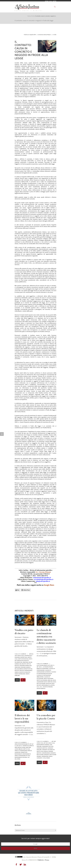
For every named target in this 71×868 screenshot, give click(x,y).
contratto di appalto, (28, 746)
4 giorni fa (23, 654)
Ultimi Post (27, 590)
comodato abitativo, (42, 748)
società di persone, (48, 687)
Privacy (47, 860)
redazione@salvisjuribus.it (42, 578)
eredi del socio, (52, 680)
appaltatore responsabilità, (22, 744)
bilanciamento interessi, (43, 745)
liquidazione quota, (42, 682)
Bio (18, 590)
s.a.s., (38, 687)
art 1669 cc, (19, 746)
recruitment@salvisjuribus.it (44, 579)
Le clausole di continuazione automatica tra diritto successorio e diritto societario (46, 636)
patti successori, (41, 684)
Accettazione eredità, (42, 665)
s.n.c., (41, 687)
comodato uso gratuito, (48, 750)
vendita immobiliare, (20, 674)
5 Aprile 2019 (33, 35)
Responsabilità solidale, (21, 757)
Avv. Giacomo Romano (43, 572)
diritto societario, (49, 679)
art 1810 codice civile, (50, 743)
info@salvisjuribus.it (43, 581)
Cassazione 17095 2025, (48, 746)
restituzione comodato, (43, 755)
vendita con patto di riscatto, (23, 672)
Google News (49, 585)
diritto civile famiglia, (42, 751)
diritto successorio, (42, 680)
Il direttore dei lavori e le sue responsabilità (22, 718)
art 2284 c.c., (51, 665)
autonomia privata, (48, 667)
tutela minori (46, 758)
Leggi (17, 680)
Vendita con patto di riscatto (24, 632)
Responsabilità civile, (25, 756)
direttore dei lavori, (20, 747)
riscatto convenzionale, (26, 671)
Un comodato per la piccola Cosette (46, 717)
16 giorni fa (24, 742)
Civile (33, 16)
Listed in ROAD (27, 574)
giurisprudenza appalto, (26, 751)
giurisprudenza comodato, (49, 753)
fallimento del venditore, (21, 662)
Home (29, 16)
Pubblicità (41, 860)
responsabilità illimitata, (48, 685)
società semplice (41, 688)
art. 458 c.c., (40, 667)
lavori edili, (18, 752)
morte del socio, (52, 682)
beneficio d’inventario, (43, 669)
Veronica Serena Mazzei (45, 35)
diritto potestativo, (23, 659)
